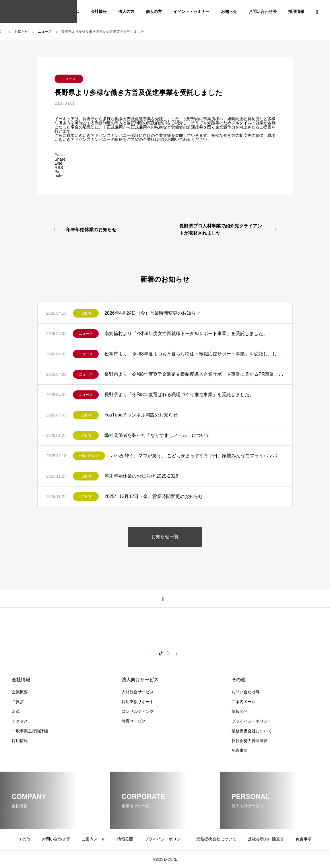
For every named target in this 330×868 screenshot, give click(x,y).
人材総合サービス (138, 692)
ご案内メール (244, 702)
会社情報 (99, 11)
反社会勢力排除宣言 (250, 741)
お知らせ (229, 11)
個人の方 (154, 11)
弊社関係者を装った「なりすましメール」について (157, 435)
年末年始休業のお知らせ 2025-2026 (141, 476)
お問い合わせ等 (263, 11)
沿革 (16, 711)
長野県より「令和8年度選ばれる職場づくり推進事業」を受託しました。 (179, 395)
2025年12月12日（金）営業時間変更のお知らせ (154, 496)
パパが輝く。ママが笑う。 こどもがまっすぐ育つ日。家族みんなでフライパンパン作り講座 (197, 456)
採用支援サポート (138, 702)
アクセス (20, 721)
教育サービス (134, 721)
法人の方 (126, 11)
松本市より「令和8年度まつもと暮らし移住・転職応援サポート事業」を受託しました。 (194, 354)
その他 (238, 680)
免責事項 (240, 750)
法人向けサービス (140, 680)
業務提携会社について (252, 731)
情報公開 (240, 711)
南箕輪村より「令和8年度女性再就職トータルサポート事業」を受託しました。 (186, 333)
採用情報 (296, 11)
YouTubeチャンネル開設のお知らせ (141, 415)
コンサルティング (138, 711)
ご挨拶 (18, 702)
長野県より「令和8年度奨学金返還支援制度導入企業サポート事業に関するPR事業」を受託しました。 (194, 374)
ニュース (69, 79)
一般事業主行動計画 (30, 731)
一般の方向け (89, 456)
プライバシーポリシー (252, 721)
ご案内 (86, 313)
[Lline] (58, 163)
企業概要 (20, 692)
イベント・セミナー (191, 11)
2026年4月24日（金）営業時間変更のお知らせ (152, 313)
